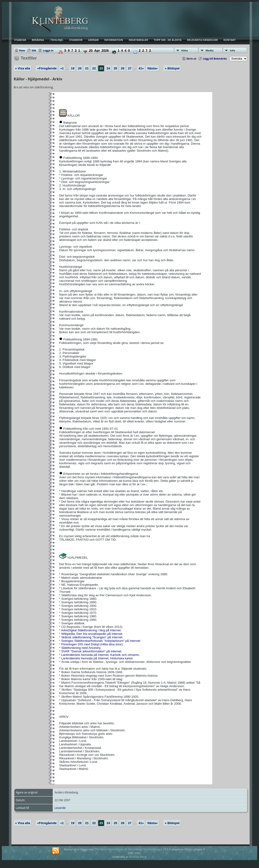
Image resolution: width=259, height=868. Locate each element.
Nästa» (153, 68)
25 (115, 68)
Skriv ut (191, 59)
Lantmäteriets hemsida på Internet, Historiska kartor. (97, 658)
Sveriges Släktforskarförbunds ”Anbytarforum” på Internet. (101, 641)
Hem (22, 50)
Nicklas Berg (138, 857)
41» (141, 68)
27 (130, 68)
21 (87, 68)
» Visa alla (23, 68)
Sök (34, 50)
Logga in (48, 50)
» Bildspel (172, 68)
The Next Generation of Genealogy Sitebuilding (127, 849)
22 (94, 68)
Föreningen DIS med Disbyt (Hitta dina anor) (92, 644)
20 (80, 68)
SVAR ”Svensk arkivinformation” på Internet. (91, 651)
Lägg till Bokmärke (215, 59)
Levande (60, 808)
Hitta (185, 50)
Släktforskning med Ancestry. (81, 648)
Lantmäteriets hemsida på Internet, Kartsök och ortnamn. (100, 655)
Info (233, 50)
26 (123, 68)
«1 (62, 68)
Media (210, 50)
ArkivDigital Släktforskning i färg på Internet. (91, 630)
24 (108, 68)
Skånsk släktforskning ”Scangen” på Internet (91, 637)
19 (73, 68)
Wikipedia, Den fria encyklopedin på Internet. (92, 634)
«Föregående (47, 68)
